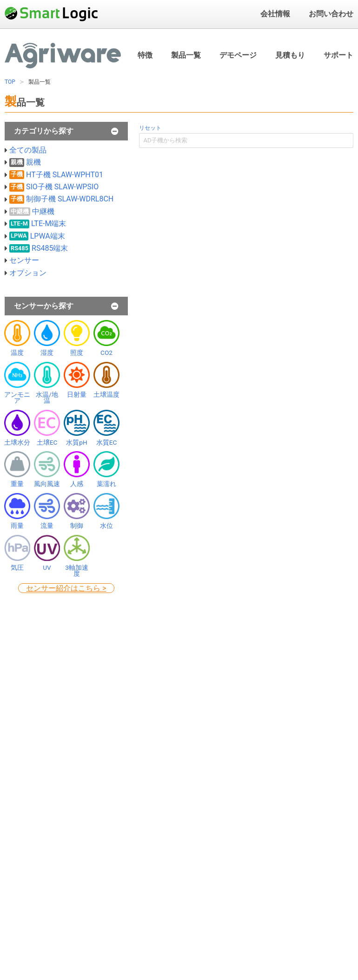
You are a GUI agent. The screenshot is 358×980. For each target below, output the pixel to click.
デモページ (238, 55)
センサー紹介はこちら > (66, 588)
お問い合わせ (331, 14)
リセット (150, 128)
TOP (10, 82)
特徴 (145, 55)
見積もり (290, 55)
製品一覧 (186, 55)
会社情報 (275, 14)
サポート (338, 55)
